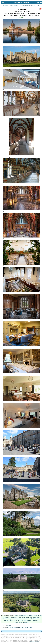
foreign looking (13, 617)
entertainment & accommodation (20, 6)
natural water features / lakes (34, 619)
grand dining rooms (26, 620)
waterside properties (18, 619)
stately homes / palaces (26, 615)
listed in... (22, 17)
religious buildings (6, 619)
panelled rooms (8, 620)
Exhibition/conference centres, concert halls (20, 627)
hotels (33, 6)
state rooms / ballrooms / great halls (29, 617)
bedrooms (26, 622)
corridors (16, 620)
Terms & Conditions (35, 642)
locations (6, 6)
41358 (38, 6)
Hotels (9, 625)
